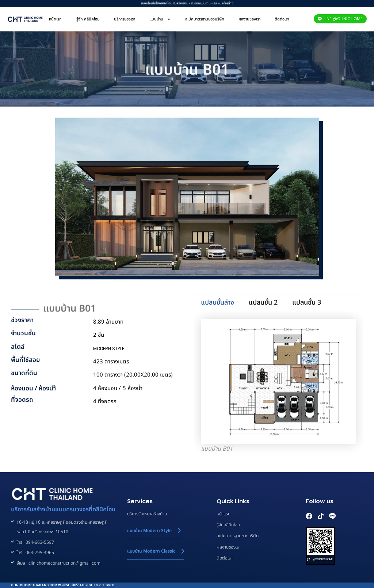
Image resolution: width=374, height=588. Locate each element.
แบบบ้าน (160, 19)
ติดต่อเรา (282, 19)
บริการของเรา (125, 19)
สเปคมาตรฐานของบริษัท (205, 19)
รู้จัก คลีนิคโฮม (88, 19)
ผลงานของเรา (249, 19)
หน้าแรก (55, 19)
